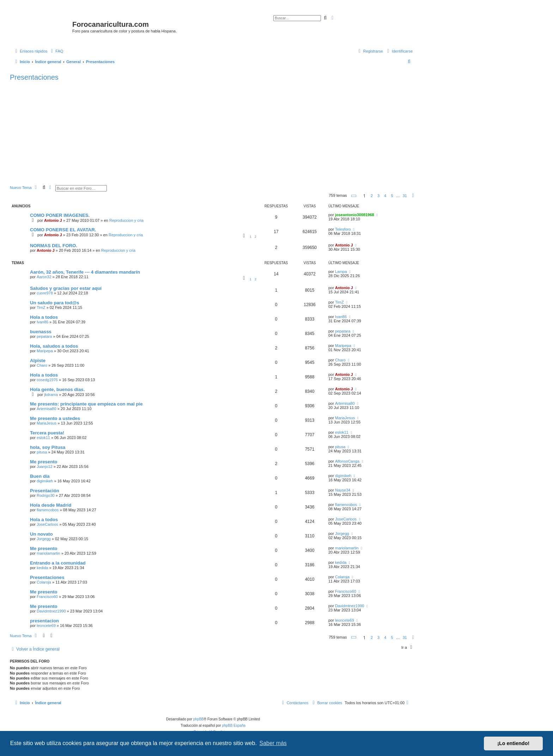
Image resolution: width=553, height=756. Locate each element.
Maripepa (45, 351)
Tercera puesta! (47, 433)
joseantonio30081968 (355, 215)
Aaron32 (44, 277)
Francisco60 (47, 597)
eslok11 (43, 438)
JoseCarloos (47, 524)
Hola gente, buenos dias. (57, 389)
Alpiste (38, 361)
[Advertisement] (221, 132)
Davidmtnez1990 (51, 611)
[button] (354, 196)
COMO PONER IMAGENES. (60, 215)
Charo (42, 365)
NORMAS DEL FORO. (54, 246)
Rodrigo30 (46, 495)
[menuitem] (56, 51)
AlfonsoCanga (347, 461)
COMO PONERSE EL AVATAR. (63, 230)
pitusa (42, 452)
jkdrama (51, 395)
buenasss (41, 332)
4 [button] (385, 196)
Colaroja (44, 582)
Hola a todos (44, 317)
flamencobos (48, 510)
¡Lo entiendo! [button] (513, 743)
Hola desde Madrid (51, 505)
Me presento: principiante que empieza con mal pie (86, 404)
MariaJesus (47, 423)
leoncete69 (46, 626)
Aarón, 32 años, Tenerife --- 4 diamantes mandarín (85, 272)
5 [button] (392, 196)
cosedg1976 (47, 380)
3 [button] (378, 196)
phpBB (199, 719)
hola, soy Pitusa (48, 447)
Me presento (44, 462)
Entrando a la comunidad (58, 563)
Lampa (341, 272)
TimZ (41, 307)
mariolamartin (48, 553)
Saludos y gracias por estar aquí (66, 288)
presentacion (44, 621)
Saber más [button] (273, 743)
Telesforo (343, 229)
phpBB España (234, 725)
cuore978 (45, 293)
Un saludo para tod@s (55, 303)
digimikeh (45, 481)
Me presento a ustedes (55, 418)
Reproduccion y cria (126, 220)
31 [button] (405, 196)
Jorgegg (44, 539)
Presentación (45, 491)
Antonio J (53, 220)
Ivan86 (42, 322)
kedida (42, 568)
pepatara (44, 336)
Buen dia (40, 476)
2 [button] (372, 196)
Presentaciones (34, 77)
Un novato (41, 534)
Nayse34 (343, 490)
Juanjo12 (45, 467)
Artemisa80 (47, 409)
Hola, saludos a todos (54, 346)
